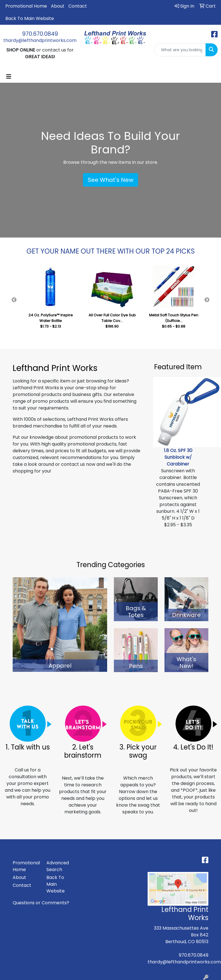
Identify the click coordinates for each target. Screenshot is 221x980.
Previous (14, 300)
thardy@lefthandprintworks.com (40, 40)
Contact (78, 6)
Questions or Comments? (41, 903)
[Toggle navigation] (9, 77)
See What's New (110, 180)
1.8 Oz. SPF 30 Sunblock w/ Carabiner (178, 457)
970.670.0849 (40, 34)
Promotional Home (26, 6)
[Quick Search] (180, 50)
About (58, 6)
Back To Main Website (30, 18)
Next (207, 300)
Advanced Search (58, 866)
